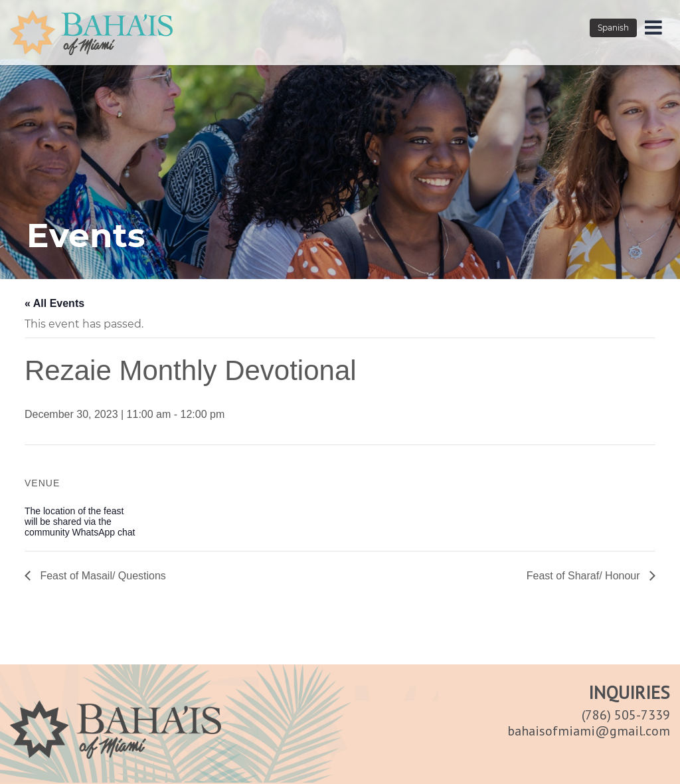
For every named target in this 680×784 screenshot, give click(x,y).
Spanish (613, 28)
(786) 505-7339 (626, 715)
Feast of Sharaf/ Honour (585, 576)
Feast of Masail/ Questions (102, 576)
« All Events (54, 303)
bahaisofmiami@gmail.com (589, 731)
